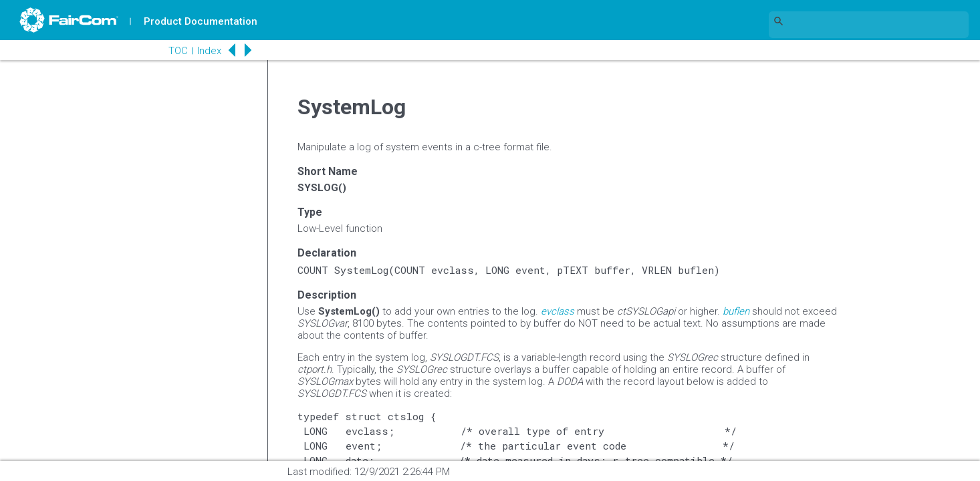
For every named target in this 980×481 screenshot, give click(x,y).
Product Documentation (201, 21)
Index (205, 51)
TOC (173, 51)
